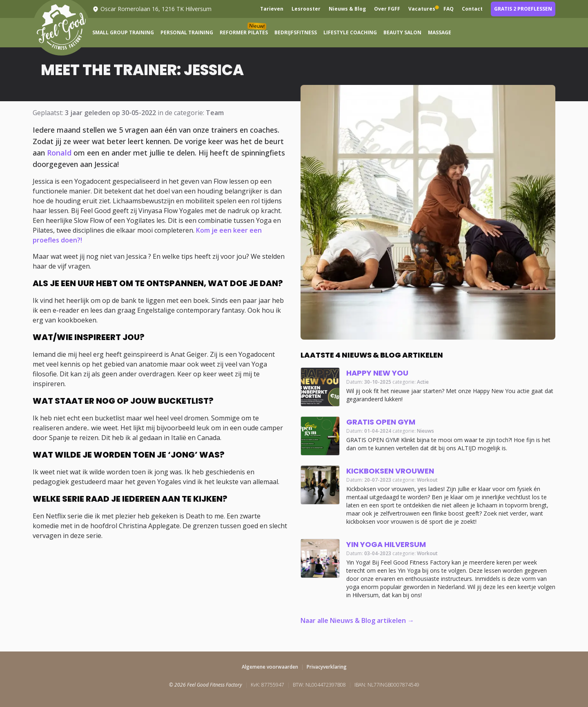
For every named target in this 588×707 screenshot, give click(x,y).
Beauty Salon (402, 33)
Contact (472, 9)
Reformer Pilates (244, 31)
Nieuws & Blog (347, 9)
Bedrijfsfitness (296, 33)
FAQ (449, 9)
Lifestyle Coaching (350, 33)
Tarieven (272, 9)
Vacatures (422, 9)
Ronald (59, 153)
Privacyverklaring (327, 667)
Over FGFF (387, 9)
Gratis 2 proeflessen (523, 9)
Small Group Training (123, 33)
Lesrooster (306, 9)
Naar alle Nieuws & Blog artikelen (353, 620)
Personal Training (187, 33)
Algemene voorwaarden (270, 667)
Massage (440, 33)
